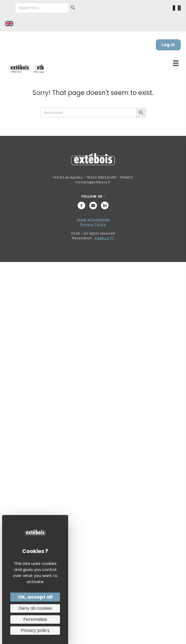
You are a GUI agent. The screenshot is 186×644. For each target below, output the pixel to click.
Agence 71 (104, 238)
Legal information (93, 220)
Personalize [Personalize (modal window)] (35, 619)
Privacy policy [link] (35, 630)
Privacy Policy (93, 224)
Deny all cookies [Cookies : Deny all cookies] (35, 608)
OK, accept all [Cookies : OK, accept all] (35, 597)
